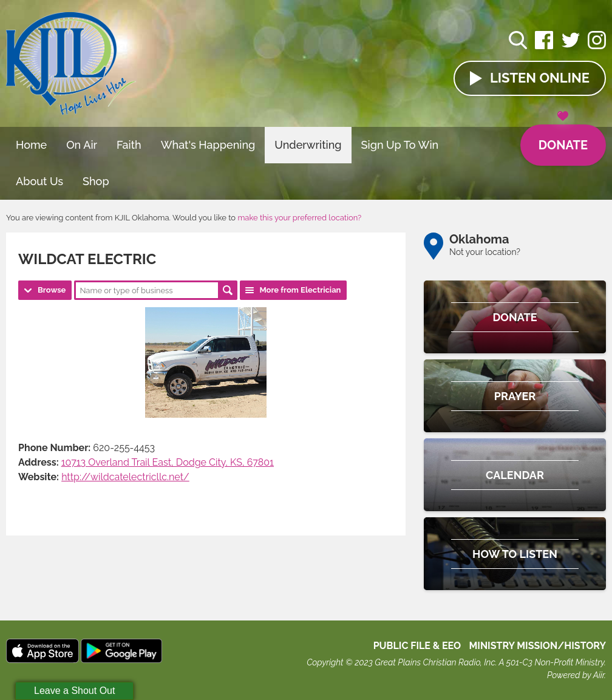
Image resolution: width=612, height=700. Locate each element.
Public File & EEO (417, 646)
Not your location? (485, 252)
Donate (563, 138)
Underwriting (308, 145)
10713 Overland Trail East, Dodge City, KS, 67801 (168, 462)
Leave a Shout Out (74, 691)
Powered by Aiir (576, 675)
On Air (82, 145)
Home (31, 145)
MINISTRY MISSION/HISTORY (537, 646)
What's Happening (208, 145)
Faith (129, 145)
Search (228, 290)
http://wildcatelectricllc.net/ (125, 477)
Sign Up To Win (400, 145)
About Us (39, 181)
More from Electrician (300, 290)
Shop (96, 181)
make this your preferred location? (299, 218)
